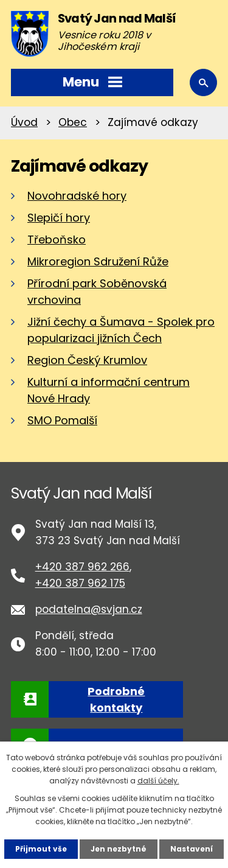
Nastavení (192, 849)
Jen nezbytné (119, 849)
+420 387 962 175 (80, 583)
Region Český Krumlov (87, 360)
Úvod (24, 122)
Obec (73, 122)
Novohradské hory (77, 196)
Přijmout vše (41, 849)
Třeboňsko (57, 240)
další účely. (158, 781)
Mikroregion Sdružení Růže (98, 261)
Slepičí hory (59, 218)
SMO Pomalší (62, 420)
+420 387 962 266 (82, 567)
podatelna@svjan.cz (89, 609)
